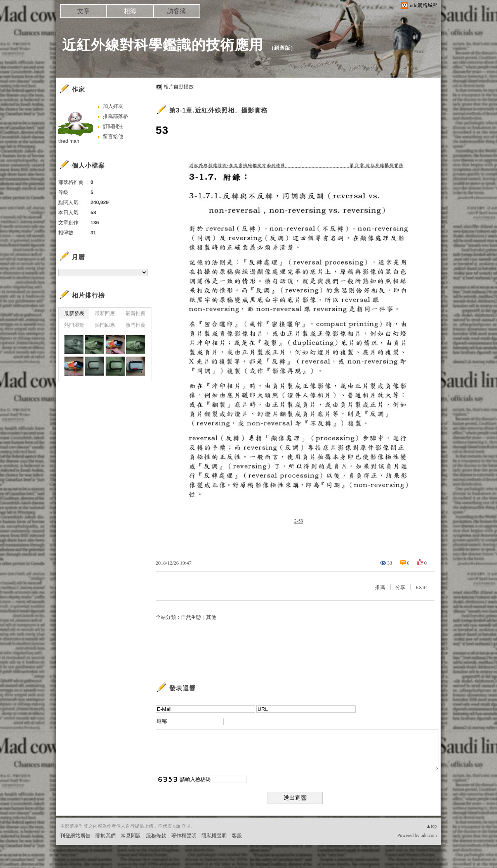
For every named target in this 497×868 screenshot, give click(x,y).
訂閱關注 (113, 126)
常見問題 (131, 836)
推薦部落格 (116, 116)
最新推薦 (136, 313)
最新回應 (105, 313)
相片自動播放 (179, 87)
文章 (83, 11)
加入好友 (113, 106)
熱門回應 (105, 325)
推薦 (380, 587)
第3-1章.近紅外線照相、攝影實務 (218, 110)
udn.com (429, 835)
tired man (69, 141)
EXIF (421, 587)
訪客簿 (177, 11)
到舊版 (282, 48)
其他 (211, 617)
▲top (432, 826)
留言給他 (113, 136)
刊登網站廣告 (75, 836)
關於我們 (106, 836)
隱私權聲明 (214, 836)
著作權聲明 (184, 836)
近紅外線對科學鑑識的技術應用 (163, 45)
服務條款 (156, 836)
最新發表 (74, 313)
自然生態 (191, 617)
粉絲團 (68, 862)
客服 (237, 836)
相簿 (130, 11)
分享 (400, 587)
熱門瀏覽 (74, 325)
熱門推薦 (136, 325)
